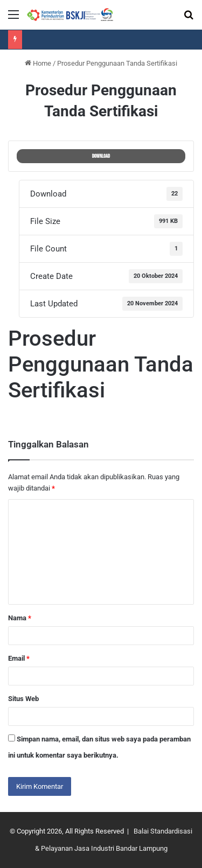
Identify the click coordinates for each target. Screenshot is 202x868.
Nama (20, 618)
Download (101, 156)
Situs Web (23, 699)
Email (19, 658)
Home (38, 63)
